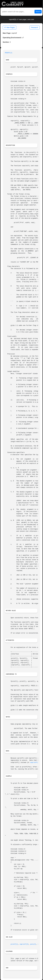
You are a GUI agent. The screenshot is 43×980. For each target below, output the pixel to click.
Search (38, 12)
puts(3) (33, 944)
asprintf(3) (35, 763)
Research (35, 27)
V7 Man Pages (10, 27)
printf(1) (14, 944)
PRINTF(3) (9, 53)
